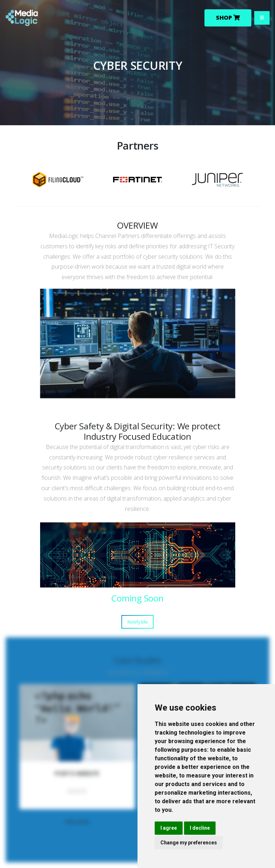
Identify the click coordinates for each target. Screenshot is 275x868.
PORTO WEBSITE (77, 774)
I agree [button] (169, 828)
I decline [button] (200, 828)
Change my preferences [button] (189, 843)
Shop (228, 18)
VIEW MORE (77, 822)
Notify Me (138, 622)
